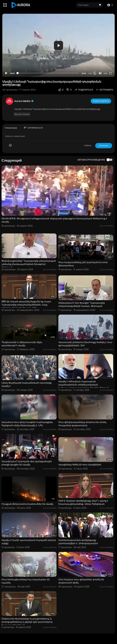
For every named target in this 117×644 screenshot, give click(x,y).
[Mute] (100, 73)
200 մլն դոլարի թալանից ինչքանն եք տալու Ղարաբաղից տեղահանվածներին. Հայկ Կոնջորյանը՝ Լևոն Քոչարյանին (26, 305)
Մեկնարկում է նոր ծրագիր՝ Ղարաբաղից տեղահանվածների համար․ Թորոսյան (82, 304)
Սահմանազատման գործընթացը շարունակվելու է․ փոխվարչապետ (78, 542)
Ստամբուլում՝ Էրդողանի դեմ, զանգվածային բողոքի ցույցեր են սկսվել (27, 463)
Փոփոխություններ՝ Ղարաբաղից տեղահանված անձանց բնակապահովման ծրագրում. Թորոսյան (29, 264)
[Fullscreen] (110, 73)
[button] (110, 5)
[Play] (6, 73)
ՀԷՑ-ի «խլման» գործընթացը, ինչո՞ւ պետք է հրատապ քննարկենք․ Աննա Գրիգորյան (83, 502)
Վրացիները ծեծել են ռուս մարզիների (80, 465)
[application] (58, 45)
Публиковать (104, 146)
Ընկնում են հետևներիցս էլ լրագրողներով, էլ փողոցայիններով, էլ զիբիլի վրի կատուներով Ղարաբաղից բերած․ (27, 622)
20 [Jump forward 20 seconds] (95, 73)
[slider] (48, 73)
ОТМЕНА (88, 146)
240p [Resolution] (106, 73)
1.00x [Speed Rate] (90, 73)
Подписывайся (101, 101)
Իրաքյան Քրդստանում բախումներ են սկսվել (27, 504)
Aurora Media (24, 101)
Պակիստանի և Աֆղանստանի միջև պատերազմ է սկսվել (22, 344)
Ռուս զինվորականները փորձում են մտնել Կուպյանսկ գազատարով (82, 424)
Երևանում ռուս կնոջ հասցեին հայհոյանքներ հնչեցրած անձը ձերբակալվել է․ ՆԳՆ (27, 424)
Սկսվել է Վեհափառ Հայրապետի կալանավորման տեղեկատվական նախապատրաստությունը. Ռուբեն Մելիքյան (84, 385)
